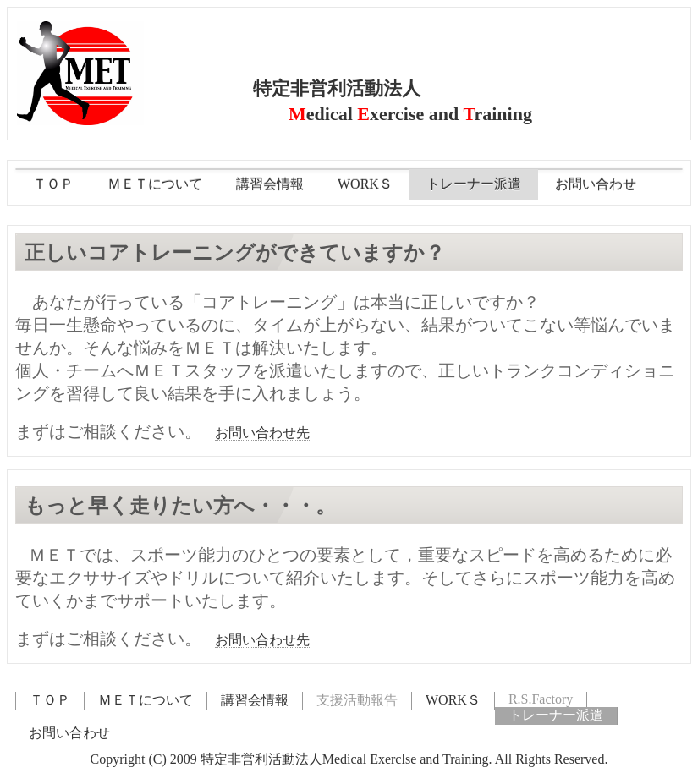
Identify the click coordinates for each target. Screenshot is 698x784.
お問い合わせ (596, 184)
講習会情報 (270, 184)
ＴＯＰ (53, 184)
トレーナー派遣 (474, 184)
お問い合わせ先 (262, 433)
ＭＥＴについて (155, 184)
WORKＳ (365, 184)
